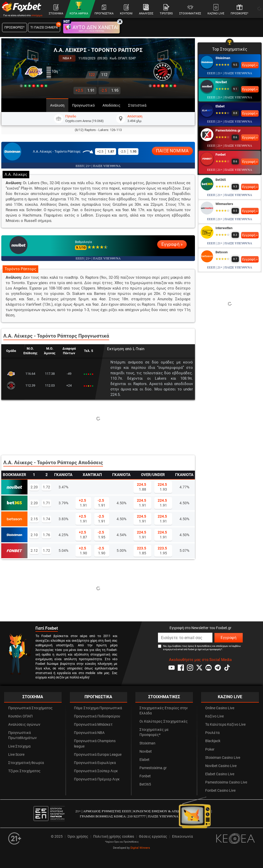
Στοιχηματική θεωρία (26, 763)
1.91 (85, 90)
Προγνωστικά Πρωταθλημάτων (22, 735)
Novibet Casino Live (221, 766)
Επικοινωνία (182, 837)
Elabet (220, 106)
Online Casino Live (220, 708)
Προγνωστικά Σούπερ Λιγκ (96, 771)
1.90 (83, 550)
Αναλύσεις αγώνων (24, 725)
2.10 (34, 535)
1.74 (46, 519)
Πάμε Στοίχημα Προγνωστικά (98, 708)
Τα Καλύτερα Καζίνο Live (225, 725)
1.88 (142, 487)
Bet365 (221, 180)
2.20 (34, 487)
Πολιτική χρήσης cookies (114, 837)
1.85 (142, 550)
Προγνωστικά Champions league (95, 744)
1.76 (46, 535)
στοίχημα (37, 15)
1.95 (110, 90)
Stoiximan (223, 58)
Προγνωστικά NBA (89, 733)
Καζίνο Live (214, 716)
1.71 (46, 503)
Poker (210, 749)
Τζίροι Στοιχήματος (24, 771)
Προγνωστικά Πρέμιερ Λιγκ (97, 779)
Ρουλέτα (212, 733)
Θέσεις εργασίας (153, 837)
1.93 (162, 487)
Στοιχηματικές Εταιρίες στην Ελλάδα (164, 711)
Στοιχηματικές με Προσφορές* (154, 732)
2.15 (34, 519)
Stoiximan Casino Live (223, 758)
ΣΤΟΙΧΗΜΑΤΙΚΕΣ (164, 697)
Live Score (16, 755)
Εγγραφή (229, 638)
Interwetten (224, 228)
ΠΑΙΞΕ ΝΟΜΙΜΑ (172, 151)
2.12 (34, 550)
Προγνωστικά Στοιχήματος (30, 708)
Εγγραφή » (172, 244)
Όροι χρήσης (78, 837)
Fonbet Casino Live (220, 791)
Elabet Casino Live (220, 774)
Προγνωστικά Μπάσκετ (93, 725)
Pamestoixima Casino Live (226, 782)
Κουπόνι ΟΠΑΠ (20, 716)
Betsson (222, 252)
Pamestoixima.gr (228, 130)
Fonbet (220, 155)
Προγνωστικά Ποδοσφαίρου (97, 716)
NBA (67, 58)
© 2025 (57, 837)
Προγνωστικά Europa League (98, 755)
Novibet (221, 82)
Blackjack (213, 741)
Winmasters (224, 204)
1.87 (83, 535)
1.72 (46, 487)
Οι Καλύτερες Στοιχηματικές (164, 721)
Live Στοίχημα (19, 746)
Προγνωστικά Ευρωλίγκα (95, 763)
